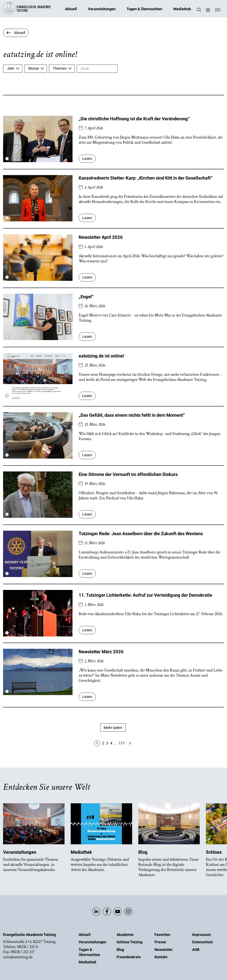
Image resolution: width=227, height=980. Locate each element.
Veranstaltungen (102, 9)
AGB (196, 950)
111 (122, 743)
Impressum (202, 935)
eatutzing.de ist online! (101, 356)
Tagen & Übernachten (144, 9)
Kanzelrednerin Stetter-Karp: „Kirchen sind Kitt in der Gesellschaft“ (146, 178)
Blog (120, 950)
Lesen (87, 159)
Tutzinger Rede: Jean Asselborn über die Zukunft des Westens (141, 534)
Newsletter (164, 950)
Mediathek (182, 9)
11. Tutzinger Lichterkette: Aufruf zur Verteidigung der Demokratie (145, 595)
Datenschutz (203, 942)
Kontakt (161, 957)
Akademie (125, 935)
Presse (160, 942)
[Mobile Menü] (218, 10)
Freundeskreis (129, 957)
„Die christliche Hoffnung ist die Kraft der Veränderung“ (134, 119)
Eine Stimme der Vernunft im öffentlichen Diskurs (128, 474)
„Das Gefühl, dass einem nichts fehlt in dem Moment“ (132, 415)
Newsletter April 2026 (101, 237)
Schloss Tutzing (129, 942)
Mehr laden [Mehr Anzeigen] (113, 728)
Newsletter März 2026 (101, 652)
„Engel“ (86, 297)
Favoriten (162, 935)
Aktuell (71, 9)
